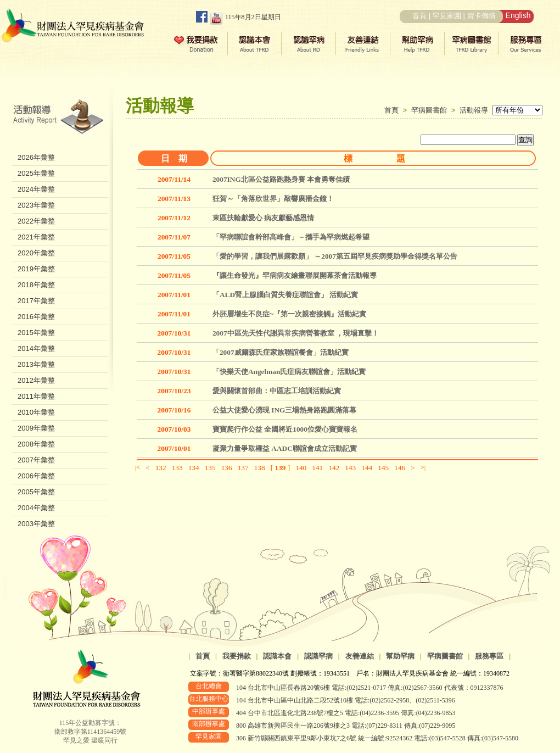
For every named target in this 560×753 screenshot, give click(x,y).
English (518, 15)
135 (210, 468)
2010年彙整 (36, 412)
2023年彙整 (36, 205)
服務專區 (489, 656)
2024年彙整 (36, 189)
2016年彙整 (36, 317)
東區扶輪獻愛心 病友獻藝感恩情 (263, 218)
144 (367, 468)
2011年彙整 (36, 396)
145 (383, 468)
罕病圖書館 (431, 110)
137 (243, 468)
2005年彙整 (36, 492)
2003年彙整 (36, 524)
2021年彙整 (36, 237)
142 (334, 468)
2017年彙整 (36, 301)
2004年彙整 (36, 508)
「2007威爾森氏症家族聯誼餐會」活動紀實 (281, 352)
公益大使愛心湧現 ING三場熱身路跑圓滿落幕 (285, 410)
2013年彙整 (36, 364)
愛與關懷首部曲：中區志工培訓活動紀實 (277, 391)
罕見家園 (447, 16)
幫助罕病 (400, 656)
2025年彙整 (36, 173)
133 (177, 468)
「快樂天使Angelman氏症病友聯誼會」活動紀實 (289, 372)
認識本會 (277, 656)
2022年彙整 (36, 221)
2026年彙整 (36, 157)
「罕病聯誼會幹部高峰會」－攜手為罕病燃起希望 (291, 237)
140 (301, 468)
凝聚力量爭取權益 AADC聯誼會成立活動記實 (285, 448)
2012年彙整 (36, 380)
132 (161, 468)
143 (350, 468)
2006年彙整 (36, 476)
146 (400, 468)
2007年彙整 (36, 460)
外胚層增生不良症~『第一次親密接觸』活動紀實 (289, 314)
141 (317, 468)
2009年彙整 (36, 428)
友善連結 (360, 656)
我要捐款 (237, 656)
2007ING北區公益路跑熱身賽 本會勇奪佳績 (281, 179)
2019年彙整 (36, 269)
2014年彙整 (36, 348)
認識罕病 (318, 656)
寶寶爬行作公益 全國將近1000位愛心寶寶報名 (285, 429)
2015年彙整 (36, 333)
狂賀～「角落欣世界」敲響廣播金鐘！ (273, 199)
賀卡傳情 (481, 16)
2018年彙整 (36, 285)
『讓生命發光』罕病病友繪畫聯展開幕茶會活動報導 (295, 275)
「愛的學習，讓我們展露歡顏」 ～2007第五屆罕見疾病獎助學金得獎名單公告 (335, 256)
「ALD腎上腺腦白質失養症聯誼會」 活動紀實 (285, 295)
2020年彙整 (36, 253)
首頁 (419, 16)
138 (260, 468)
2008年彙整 (36, 444)
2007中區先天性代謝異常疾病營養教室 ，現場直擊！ (296, 333)
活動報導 (474, 110)
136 (227, 468)
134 (194, 468)
